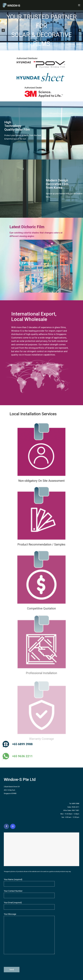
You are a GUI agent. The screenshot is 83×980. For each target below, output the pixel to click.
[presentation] (20, 962)
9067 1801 (76, 810)
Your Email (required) (29, 906)
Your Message (29, 934)
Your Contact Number (29, 894)
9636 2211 (76, 807)
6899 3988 (76, 804)
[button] (3, 30)
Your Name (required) (29, 882)
